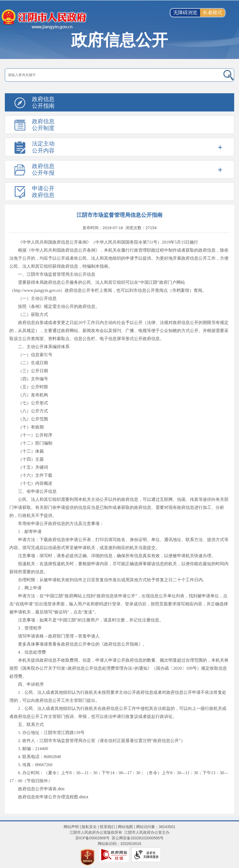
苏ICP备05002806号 (93, 838)
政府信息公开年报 (43, 169)
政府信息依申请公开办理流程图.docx (53, 797)
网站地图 (125, 827)
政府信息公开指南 (43, 102)
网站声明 (71, 827)
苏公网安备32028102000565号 (138, 838)
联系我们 (107, 827)
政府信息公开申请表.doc (41, 789)
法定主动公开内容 (43, 147)
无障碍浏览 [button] (185, 13)
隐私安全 (89, 827)
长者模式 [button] (212, 13)
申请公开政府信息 (43, 192)
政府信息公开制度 (43, 125)
